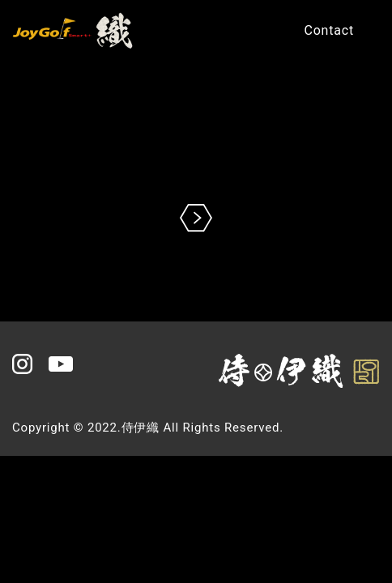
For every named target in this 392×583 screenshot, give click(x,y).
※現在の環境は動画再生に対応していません (196, 159)
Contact (329, 30)
